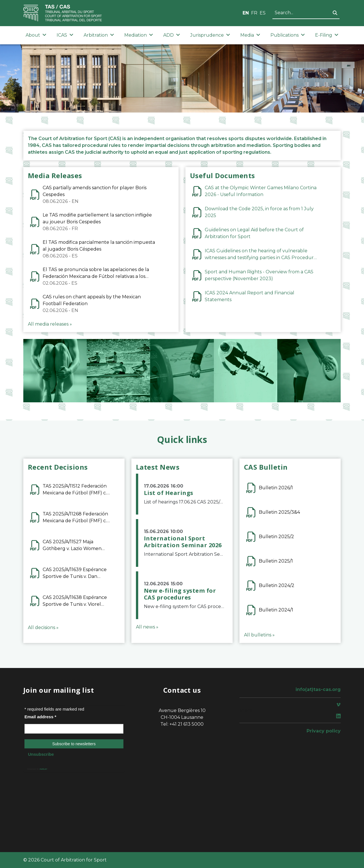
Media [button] (250, 35)
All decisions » (43, 627)
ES (263, 13)
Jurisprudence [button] (210, 35)
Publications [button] (288, 35)
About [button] (36, 35)
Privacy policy (324, 731)
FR (254, 13)
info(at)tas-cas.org (318, 689)
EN (246, 13)
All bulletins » (259, 635)
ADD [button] (172, 35)
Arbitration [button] (99, 35)
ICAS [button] (65, 35)
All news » (147, 627)
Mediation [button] (139, 35)
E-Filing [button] (327, 35)
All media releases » (50, 324)
